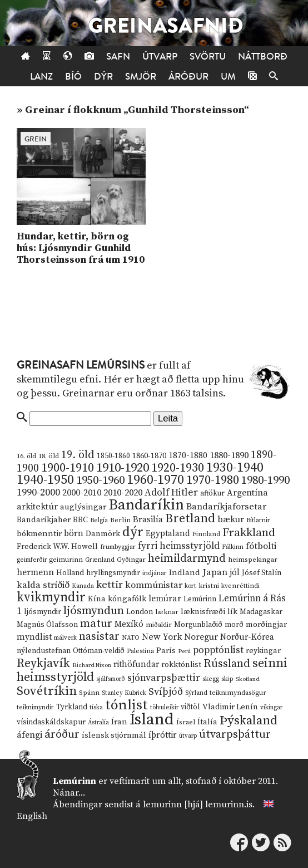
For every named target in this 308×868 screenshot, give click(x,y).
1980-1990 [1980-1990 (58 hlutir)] (265, 480)
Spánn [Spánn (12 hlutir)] (89, 693)
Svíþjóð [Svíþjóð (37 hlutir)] (166, 692)
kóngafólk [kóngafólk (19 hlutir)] (127, 599)
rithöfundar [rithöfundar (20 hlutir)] (136, 665)
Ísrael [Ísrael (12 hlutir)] (186, 722)
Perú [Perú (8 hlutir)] (184, 651)
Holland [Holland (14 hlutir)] (70, 573)
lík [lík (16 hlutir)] (232, 612)
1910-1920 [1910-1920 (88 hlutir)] (123, 468)
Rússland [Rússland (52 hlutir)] (227, 664)
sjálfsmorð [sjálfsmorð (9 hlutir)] (111, 679)
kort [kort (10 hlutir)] (190, 586)
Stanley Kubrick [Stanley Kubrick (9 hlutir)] (124, 693)
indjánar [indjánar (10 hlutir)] (155, 573)
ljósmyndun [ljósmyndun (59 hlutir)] (94, 611)
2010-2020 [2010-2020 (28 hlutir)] (123, 493)
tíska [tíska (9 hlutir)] (96, 708)
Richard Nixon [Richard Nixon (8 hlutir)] (92, 665)
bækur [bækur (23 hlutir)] (231, 519)
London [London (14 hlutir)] (140, 612)
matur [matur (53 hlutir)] (96, 624)
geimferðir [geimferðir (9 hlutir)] (32, 560)
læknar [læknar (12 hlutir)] (167, 612)
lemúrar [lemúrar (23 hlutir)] (165, 599)
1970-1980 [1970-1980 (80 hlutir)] (213, 480)
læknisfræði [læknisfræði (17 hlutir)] (203, 612)
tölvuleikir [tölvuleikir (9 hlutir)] (164, 708)
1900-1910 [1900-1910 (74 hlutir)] (68, 468)
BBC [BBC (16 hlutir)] (80, 520)
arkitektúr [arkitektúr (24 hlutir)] (37, 507)
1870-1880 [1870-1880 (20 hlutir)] (188, 456)
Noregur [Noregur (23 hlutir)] (201, 637)
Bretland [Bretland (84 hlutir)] (190, 519)
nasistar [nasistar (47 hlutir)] (99, 637)
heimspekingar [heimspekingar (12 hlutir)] (253, 560)
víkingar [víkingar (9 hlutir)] (271, 708)
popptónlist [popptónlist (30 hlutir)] (218, 650)
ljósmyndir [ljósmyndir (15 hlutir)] (43, 612)
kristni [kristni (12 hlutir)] (209, 586)
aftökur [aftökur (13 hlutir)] (212, 493)
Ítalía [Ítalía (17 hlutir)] (207, 722)
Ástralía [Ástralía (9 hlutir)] (98, 723)
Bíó (73, 77)
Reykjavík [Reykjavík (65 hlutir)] (43, 663)
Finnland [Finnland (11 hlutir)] (206, 534)
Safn (118, 57)
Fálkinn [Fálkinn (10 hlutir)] (233, 547)
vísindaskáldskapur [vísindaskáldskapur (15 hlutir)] (51, 722)
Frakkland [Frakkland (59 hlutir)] (249, 533)
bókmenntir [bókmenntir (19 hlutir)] (39, 534)
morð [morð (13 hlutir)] (234, 625)
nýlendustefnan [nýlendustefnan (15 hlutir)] (44, 651)
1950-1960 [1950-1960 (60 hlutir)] (100, 480)
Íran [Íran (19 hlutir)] (119, 722)
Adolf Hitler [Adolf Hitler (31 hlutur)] (171, 493)
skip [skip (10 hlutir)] (227, 679)
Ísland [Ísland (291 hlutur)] (152, 720)
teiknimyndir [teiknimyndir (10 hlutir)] (35, 707)
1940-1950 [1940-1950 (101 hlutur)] (45, 480)
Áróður (188, 77)
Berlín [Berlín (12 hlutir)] (120, 520)
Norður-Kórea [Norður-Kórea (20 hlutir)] (247, 637)
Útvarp (160, 57)
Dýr (103, 77)
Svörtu (208, 57)
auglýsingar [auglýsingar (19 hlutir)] (83, 507)
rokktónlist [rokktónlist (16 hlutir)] (181, 665)
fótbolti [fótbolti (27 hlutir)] (261, 546)
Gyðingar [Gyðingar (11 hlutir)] (131, 560)
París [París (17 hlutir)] (166, 651)
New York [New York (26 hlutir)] (162, 637)
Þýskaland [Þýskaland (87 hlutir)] (249, 721)
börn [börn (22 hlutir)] (74, 534)
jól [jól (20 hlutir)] (235, 573)
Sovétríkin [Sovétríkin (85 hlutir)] (47, 691)
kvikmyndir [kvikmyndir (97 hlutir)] (51, 597)
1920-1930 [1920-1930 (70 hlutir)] (178, 468)
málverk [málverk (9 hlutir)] (65, 638)
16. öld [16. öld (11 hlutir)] (26, 456)
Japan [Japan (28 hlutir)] (215, 572)
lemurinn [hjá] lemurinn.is (198, 805)
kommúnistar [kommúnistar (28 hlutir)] (154, 585)
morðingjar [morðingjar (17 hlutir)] (266, 625)
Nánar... (69, 793)
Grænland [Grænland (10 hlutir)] (100, 560)
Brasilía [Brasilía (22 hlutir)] (148, 520)
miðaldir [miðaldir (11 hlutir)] (159, 625)
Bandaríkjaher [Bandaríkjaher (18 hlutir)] (44, 520)
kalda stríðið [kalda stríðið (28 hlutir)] (43, 585)
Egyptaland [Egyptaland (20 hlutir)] (168, 534)
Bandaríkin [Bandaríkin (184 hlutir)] (146, 505)
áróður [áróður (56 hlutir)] (62, 734)
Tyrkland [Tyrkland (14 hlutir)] (72, 707)
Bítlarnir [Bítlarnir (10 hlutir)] (258, 520)
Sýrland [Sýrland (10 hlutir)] (196, 693)
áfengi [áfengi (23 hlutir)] (29, 735)
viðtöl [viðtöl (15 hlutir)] (190, 707)
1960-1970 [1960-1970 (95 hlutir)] (155, 480)
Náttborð (263, 57)
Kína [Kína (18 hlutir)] (97, 599)
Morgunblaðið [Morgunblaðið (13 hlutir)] (198, 625)
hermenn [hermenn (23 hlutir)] (35, 572)
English (32, 816)
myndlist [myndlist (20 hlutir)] (34, 637)
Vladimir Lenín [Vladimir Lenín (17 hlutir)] (230, 707)
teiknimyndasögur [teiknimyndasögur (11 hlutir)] (238, 693)
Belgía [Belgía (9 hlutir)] (99, 521)
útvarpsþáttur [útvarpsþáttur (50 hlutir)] (235, 735)
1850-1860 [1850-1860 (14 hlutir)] (113, 456)
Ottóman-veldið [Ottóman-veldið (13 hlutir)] (99, 651)
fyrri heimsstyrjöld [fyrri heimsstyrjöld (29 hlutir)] (179, 546)
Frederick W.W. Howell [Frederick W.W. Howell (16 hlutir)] (57, 547)
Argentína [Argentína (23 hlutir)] (247, 493)
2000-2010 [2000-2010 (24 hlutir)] (82, 493)
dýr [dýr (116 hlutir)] (133, 532)
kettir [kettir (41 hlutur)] (110, 585)
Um (228, 77)
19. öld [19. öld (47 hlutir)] (78, 455)
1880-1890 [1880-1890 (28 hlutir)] (229, 455)
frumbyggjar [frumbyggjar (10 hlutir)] (118, 547)
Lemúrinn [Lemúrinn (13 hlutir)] (200, 599)
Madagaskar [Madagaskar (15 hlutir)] (261, 612)
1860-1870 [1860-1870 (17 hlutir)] (149, 456)
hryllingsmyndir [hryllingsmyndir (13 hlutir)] (113, 573)
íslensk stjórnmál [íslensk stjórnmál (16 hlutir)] (114, 735)
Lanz (41, 77)
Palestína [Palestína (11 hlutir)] (140, 651)
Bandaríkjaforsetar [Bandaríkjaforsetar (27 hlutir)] (226, 507)
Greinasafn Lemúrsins (81, 365)
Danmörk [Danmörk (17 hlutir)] (103, 534)
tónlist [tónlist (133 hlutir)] (126, 705)
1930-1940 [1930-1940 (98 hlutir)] (235, 468)
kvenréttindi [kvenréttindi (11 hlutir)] (240, 586)
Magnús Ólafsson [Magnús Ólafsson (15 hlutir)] (47, 625)
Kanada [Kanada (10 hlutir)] (83, 586)
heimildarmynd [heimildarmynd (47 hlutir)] (187, 559)
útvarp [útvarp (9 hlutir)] (188, 736)
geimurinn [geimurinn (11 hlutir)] (66, 560)
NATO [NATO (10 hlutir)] (131, 638)
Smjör (141, 77)
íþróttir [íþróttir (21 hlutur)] (163, 735)
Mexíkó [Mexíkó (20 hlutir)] (129, 624)
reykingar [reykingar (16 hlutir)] (263, 651)
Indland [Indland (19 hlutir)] (185, 573)
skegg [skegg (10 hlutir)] (211, 679)
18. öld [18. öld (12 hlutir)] (49, 456)
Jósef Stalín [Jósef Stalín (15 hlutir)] (262, 573)
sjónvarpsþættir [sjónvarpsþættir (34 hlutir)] (164, 678)
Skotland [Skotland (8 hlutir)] (248, 679)
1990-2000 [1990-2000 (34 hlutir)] (38, 493)
